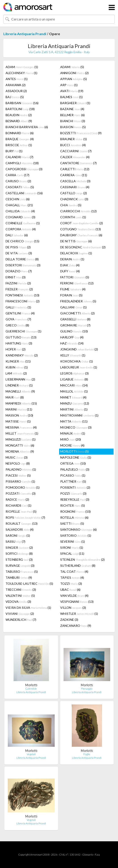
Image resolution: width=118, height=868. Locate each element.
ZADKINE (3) (69, 620)
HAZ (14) (72, 343)
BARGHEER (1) (75, 103)
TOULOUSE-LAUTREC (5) (29, 584)
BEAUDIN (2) (19, 115)
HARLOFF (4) (72, 337)
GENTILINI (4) (20, 313)
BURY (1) (14, 151)
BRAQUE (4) (20, 139)
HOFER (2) (16, 349)
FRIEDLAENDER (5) (78, 301)
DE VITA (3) (19, 253)
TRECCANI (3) (21, 590)
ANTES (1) (17, 79)
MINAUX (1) (73, 433)
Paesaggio (87, 689)
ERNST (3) (16, 277)
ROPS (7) (25, 517)
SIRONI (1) (72, 547)
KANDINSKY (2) (22, 355)
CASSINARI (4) (75, 187)
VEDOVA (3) (18, 602)
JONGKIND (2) (79, 349)
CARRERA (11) (74, 175)
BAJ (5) (15, 97)
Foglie (87, 754)
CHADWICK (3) (74, 199)
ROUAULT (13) (22, 523)
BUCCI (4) (73, 145)
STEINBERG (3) (19, 559)
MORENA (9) (20, 451)
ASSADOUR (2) (16, 91)
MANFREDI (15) (21, 403)
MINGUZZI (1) (21, 439)
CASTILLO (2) (74, 193)
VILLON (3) (73, 608)
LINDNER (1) (19, 385)
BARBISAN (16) (22, 103)
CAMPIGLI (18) (22, 163)
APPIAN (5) (74, 79)
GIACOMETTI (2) (77, 313)
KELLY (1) (73, 355)
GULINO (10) (74, 331)
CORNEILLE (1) (23, 223)
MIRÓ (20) (71, 439)
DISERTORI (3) (23, 265)
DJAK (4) (70, 265)
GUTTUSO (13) (21, 337)
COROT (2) (82, 223)
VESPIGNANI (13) (77, 602)
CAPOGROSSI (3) (24, 169)
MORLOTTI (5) (74, 451)
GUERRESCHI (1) (23, 331)
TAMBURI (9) (19, 578)
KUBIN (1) (17, 367)
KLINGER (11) (18, 361)
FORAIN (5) (71, 295)
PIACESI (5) (18, 475)
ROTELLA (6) (74, 517)
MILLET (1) (22, 433)
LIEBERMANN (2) (20, 379)
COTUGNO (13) (81, 229)
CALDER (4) (75, 157)
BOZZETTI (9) (81, 133)
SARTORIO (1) (76, 535)
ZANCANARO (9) (76, 626)
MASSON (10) (19, 415)
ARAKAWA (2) (16, 85)
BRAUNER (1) (74, 139)
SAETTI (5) (72, 523)
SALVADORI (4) (20, 529)
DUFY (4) (70, 271)
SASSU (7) (15, 541)
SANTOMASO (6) (78, 529)
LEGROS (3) (74, 373)
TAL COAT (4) (74, 572)
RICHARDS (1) (18, 505)
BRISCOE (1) (19, 145)
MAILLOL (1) (74, 391)
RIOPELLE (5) (21, 511)
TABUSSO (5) (22, 572)
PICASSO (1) (73, 475)
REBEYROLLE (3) (75, 499)
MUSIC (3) (17, 457)
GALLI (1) (18, 307)
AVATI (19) (72, 91)
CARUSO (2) (18, 181)
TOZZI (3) (71, 584)
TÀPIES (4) (72, 578)
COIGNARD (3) (20, 217)
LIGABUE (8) (74, 379)
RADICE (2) (17, 499)
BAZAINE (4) (72, 109)
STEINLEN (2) (82, 559)
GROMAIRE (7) (75, 325)
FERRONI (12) (77, 283)
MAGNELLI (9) (20, 391)
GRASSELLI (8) (75, 319)
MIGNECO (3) (76, 427)
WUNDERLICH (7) (21, 620)
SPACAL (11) (72, 553)
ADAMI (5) (72, 67)
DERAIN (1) (72, 259)
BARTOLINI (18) (20, 109)
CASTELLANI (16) (24, 193)
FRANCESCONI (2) (23, 301)
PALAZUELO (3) (75, 469)
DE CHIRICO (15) (22, 241)
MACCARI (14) (74, 385)
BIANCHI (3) (73, 121)
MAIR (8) (15, 397)
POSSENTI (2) (75, 487)
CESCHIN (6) (18, 199)
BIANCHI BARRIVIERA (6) (27, 127)
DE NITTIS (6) (76, 241)
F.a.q (97, 855)
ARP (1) (69, 85)
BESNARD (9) (19, 121)
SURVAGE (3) (20, 566)
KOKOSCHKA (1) (77, 361)
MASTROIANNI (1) (79, 415)
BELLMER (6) (72, 115)
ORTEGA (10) (73, 463)
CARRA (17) (17, 175)
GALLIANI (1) (73, 307)
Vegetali (31, 754)
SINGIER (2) (19, 547)
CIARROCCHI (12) (78, 211)
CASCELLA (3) (75, 181)
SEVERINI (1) (73, 541)
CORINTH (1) (73, 217)
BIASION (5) (73, 127)
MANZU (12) (75, 403)
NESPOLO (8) (18, 463)
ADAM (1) (22, 67)
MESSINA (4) (21, 427)
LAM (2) (16, 373)
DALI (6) (17, 235)
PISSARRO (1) (20, 481)
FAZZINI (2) (18, 283)
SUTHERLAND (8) (78, 566)
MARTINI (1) (74, 409)
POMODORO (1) (23, 487)
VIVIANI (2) (20, 614)
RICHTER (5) (73, 505)
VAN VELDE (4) (74, 596)
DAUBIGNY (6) (81, 235)
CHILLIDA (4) (20, 211)
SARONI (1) (18, 535)
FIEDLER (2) (19, 289)
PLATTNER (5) (73, 481)
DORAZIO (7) (19, 271)
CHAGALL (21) (19, 205)
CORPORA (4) (21, 229)
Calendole (31, 689)
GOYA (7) (18, 319)
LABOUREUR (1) (79, 367)
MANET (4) (73, 397)
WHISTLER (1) (79, 614)
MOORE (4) (72, 445)
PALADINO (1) (21, 469)
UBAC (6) (70, 590)
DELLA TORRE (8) (22, 259)
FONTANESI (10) (22, 295)
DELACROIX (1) (76, 253)
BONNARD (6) (20, 133)
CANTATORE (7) (78, 163)
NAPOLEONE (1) (76, 457)
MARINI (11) (19, 409)
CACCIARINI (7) (76, 151)
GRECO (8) (17, 325)
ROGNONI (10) (75, 511)
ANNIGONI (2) (74, 73)
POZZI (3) (73, 493)
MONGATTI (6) (20, 445)
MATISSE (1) (18, 421)
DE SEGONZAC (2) (83, 247)
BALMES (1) (71, 97)
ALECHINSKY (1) (21, 73)
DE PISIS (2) (18, 247)
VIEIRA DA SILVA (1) (28, 608)
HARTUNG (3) (19, 343)
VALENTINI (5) (20, 596)
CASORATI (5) (20, 187)
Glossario (88, 855)
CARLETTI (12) (75, 169)
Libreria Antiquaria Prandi (25, 34)
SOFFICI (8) (19, 553)
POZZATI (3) (21, 493)
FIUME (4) (73, 289)
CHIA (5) (71, 205)
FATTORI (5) (75, 277)
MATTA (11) (74, 421)
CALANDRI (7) (19, 157)
